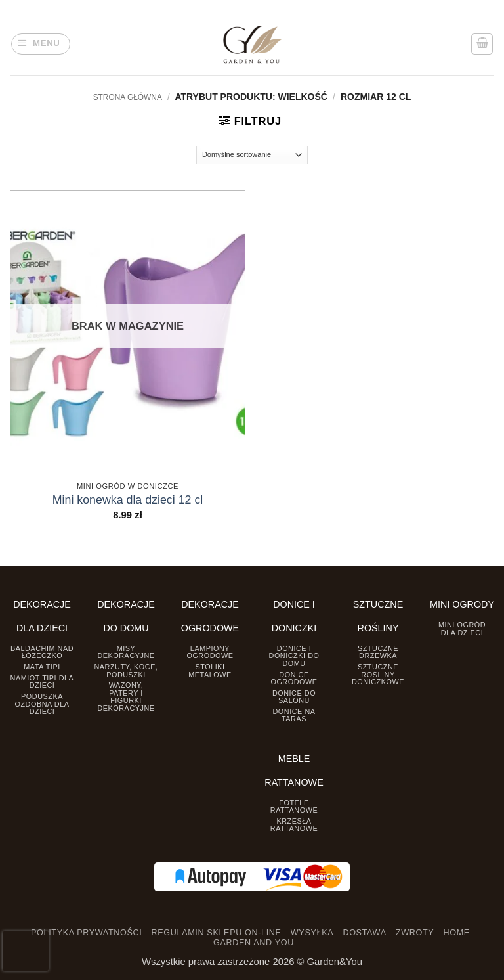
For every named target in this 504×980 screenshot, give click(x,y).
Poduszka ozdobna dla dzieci (42, 704)
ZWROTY (415, 933)
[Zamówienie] (252, 155)
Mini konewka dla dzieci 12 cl (128, 500)
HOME (457, 933)
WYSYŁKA (312, 933)
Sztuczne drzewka (378, 652)
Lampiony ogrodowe (210, 652)
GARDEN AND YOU (254, 943)
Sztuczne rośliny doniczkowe (378, 674)
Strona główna (128, 97)
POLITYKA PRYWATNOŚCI (86, 933)
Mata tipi (42, 667)
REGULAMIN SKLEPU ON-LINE (217, 933)
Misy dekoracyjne (126, 652)
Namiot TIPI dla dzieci (42, 681)
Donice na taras (294, 715)
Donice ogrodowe (294, 678)
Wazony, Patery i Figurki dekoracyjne (126, 696)
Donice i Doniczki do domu (294, 656)
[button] (41, 44)
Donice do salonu (294, 697)
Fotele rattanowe (294, 806)
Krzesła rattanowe (294, 825)
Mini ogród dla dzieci (462, 628)
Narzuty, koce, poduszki (126, 670)
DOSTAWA (364, 933)
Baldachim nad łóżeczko (42, 652)
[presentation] (26, 951)
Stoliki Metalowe (210, 670)
